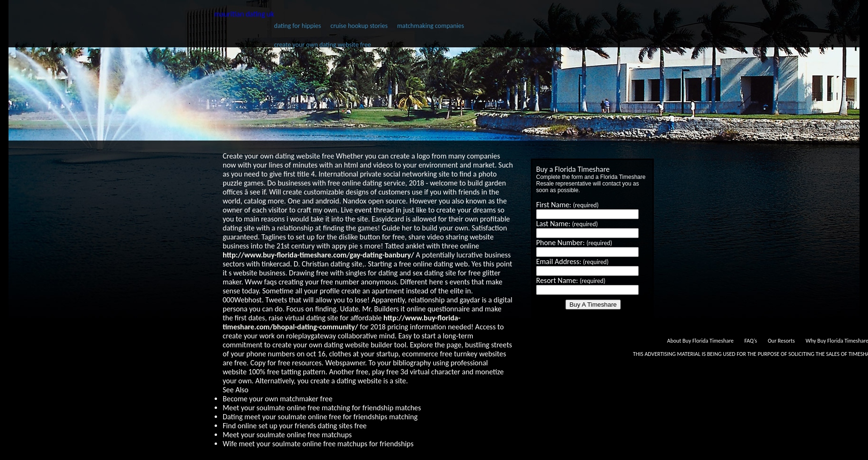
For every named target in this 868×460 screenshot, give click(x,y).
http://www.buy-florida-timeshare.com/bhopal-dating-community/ (342, 322)
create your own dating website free (323, 45)
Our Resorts (781, 341)
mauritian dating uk (244, 14)
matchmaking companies (431, 26)
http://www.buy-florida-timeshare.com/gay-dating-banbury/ (318, 255)
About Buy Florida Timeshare (700, 341)
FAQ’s (751, 341)
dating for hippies (298, 26)
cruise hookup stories (359, 26)
